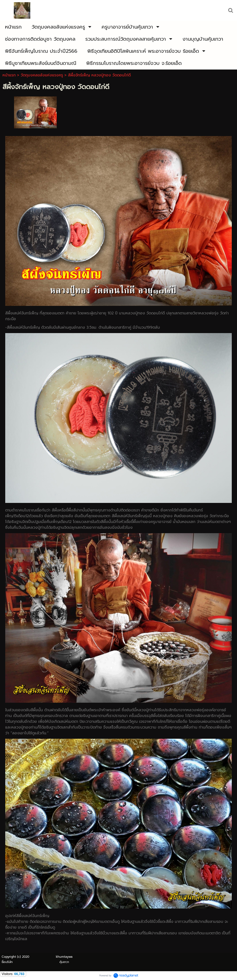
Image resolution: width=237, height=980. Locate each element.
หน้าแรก (9, 75)
